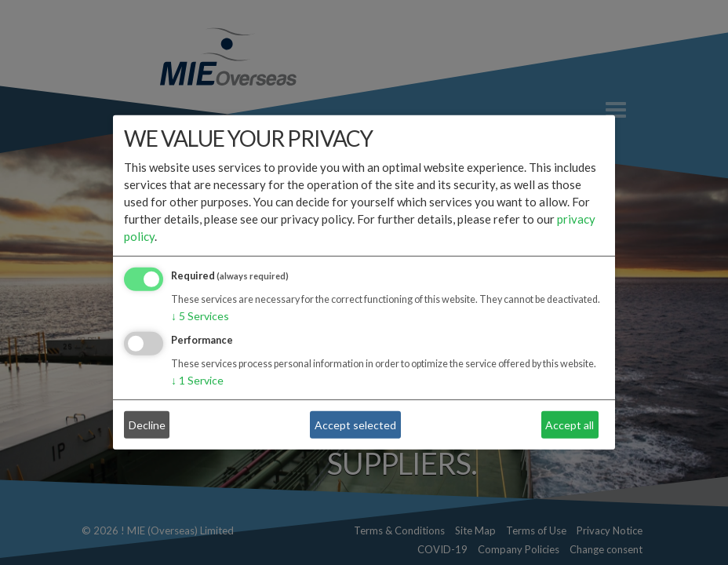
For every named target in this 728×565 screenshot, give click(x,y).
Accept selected (355, 425)
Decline (147, 425)
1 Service (197, 380)
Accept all (570, 425)
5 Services (200, 316)
